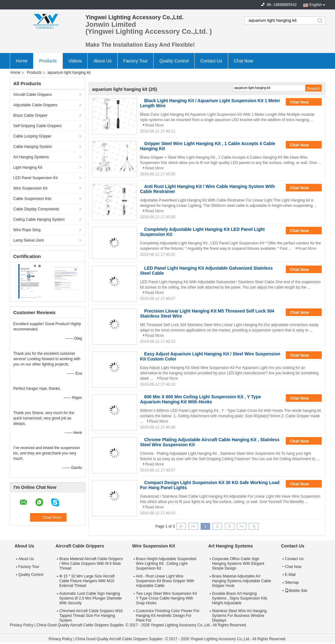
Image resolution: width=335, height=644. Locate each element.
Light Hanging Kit (28, 167)
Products (48, 61)
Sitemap (292, 583)
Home (22, 61)
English (316, 5)
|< (181, 526)
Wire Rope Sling (27, 230)
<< (193, 526)
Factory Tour (136, 61)
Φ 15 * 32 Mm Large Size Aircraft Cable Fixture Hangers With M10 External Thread (87, 581)
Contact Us (211, 61)
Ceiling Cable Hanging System (39, 220)
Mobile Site (296, 591)
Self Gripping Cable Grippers (37, 126)
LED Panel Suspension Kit (35, 178)
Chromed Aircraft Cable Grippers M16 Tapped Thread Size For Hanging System (91, 616)
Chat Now (243, 61)
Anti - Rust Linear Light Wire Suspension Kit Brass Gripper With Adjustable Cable (165, 581)
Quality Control (174, 61)
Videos (75, 61)
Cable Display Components (36, 209)
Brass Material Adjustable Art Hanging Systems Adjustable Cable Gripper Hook (241, 581)
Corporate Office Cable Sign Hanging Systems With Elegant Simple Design (238, 564)
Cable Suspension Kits (32, 199)
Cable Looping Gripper (32, 136)
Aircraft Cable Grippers (32, 95)
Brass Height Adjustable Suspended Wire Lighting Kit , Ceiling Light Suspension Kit (166, 564)
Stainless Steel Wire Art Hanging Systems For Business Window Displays (239, 616)
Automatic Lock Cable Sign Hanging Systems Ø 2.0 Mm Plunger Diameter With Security (91, 598)
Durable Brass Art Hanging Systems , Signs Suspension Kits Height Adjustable (240, 598)
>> (242, 526)
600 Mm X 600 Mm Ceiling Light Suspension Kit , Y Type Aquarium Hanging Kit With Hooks (200, 399)
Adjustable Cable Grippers (35, 105)
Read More (154, 125)
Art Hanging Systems (31, 157)
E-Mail (290, 575)
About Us (103, 61)
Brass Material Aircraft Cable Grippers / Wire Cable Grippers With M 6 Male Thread (91, 564)
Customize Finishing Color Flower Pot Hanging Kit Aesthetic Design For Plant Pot (168, 616)
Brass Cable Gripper (30, 115)
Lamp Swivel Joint (29, 240)
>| (254, 526)
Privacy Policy (22, 625)
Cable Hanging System (33, 147)
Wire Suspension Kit (30, 188)
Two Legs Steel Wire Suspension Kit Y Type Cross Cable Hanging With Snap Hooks (166, 598)
